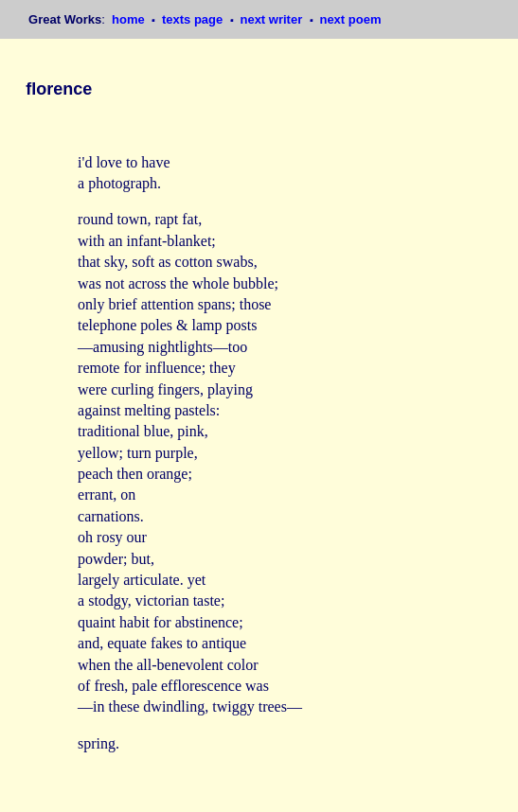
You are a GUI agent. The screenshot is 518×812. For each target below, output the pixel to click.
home (130, 19)
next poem (350, 19)
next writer (272, 19)
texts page (194, 19)
